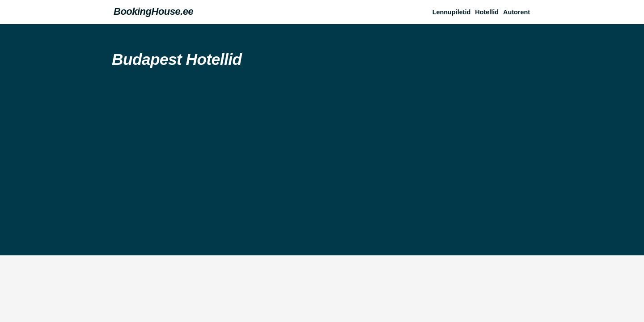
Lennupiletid (452, 12)
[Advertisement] (322, 157)
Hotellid (487, 12)
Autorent (517, 12)
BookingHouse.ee (153, 11)
